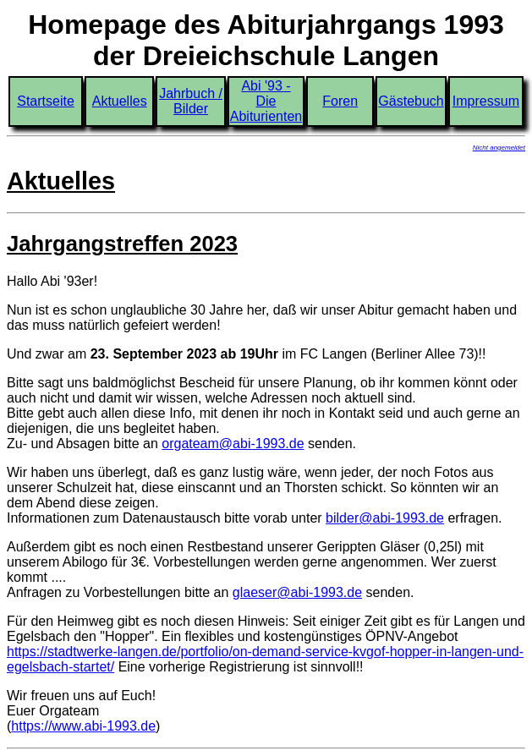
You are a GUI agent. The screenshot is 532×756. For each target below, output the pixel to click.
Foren (340, 101)
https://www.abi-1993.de (83, 726)
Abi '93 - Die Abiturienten (266, 101)
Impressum (486, 101)
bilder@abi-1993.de (385, 518)
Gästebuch (411, 101)
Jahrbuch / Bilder (191, 101)
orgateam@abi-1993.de (233, 444)
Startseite (46, 101)
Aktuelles (120, 101)
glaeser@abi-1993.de (297, 592)
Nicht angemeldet (499, 148)
